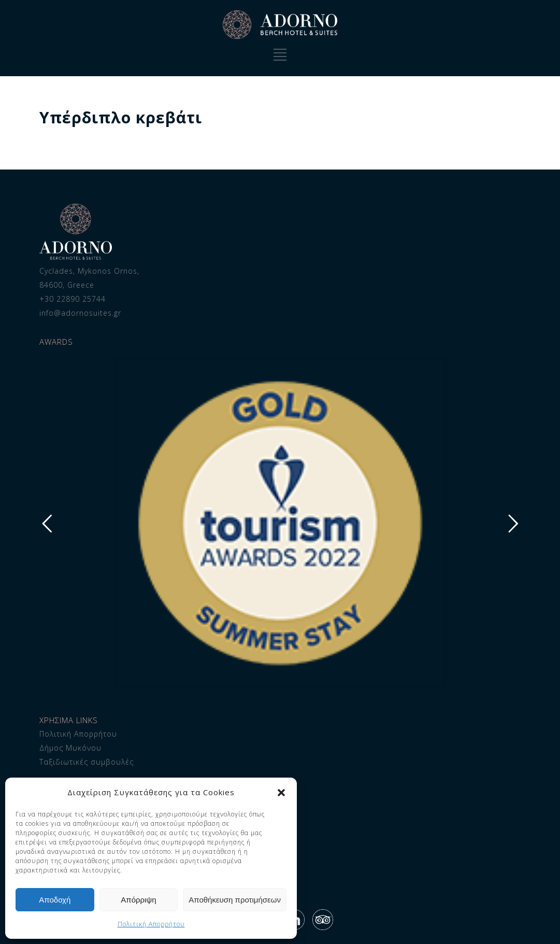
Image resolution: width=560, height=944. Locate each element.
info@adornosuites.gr (80, 313)
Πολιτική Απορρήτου (151, 924)
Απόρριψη (138, 900)
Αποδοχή (55, 900)
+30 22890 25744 (73, 299)
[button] (281, 793)
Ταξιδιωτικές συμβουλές (87, 762)
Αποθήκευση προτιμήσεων (235, 900)
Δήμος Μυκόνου (70, 748)
